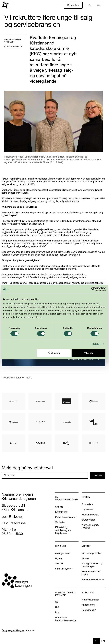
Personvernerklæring (66, 517)
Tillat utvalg (54, 353)
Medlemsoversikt (91, 515)
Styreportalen (89, 520)
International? (89, 610)
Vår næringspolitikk (91, 553)
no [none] (97, 641)
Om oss (59, 507)
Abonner (98, 475)
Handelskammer (90, 600)
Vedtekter (60, 522)
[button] (98, 5)
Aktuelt (85, 558)
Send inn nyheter (64, 569)
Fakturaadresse (14, 523)
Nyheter (59, 558)
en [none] (103, 641)
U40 (57, 607)
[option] (103, 641)
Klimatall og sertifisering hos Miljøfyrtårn (63, 530)
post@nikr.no (12, 517)
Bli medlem (73, 5)
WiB (57, 602)
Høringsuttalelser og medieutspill (92, 565)
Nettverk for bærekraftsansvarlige (66, 619)
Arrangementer (63, 553)
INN (57, 612)
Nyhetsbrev (88, 509)
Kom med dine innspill (93, 580)
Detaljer (96, 344)
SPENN (59, 563)
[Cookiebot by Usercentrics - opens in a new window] (93, 289)
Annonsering (88, 605)
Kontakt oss (61, 512)
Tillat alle (89, 353)
